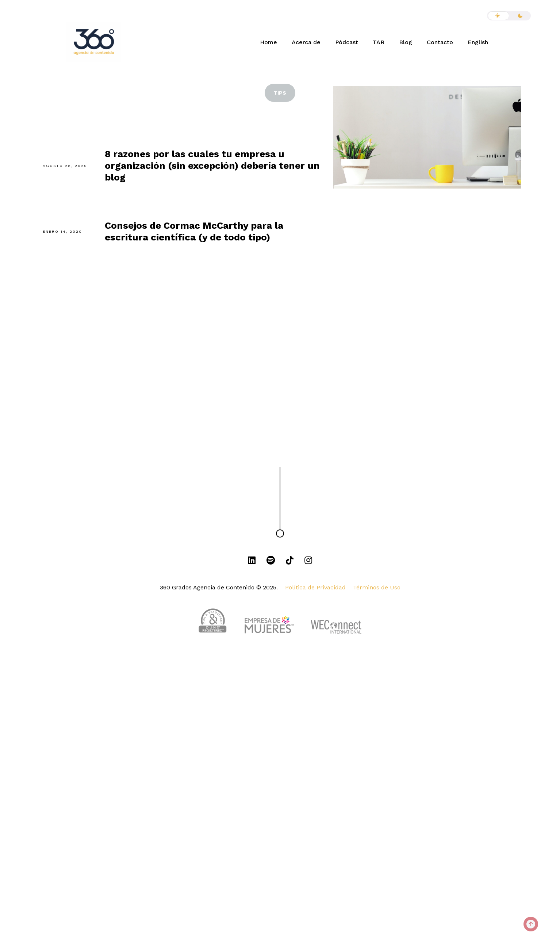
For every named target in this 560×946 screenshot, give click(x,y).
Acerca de (306, 42)
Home (269, 42)
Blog (406, 42)
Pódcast (347, 42)
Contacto (440, 42)
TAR (379, 42)
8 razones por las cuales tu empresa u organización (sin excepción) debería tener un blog (212, 166)
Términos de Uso (377, 587)
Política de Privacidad (315, 587)
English (478, 42)
